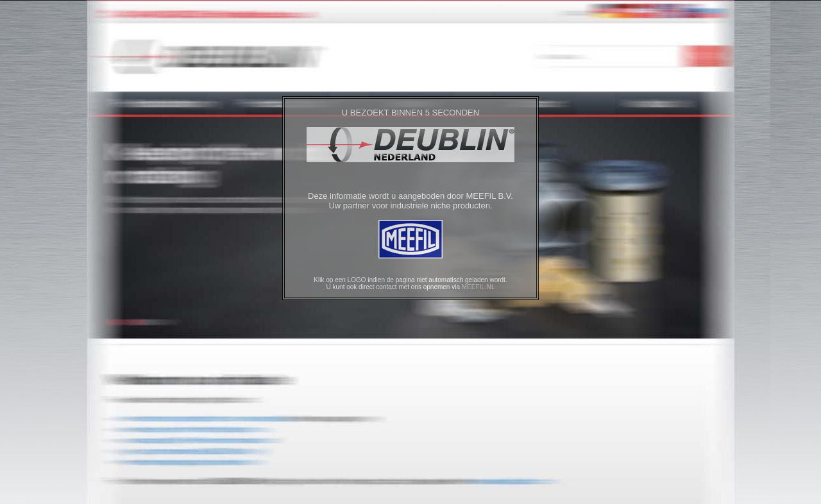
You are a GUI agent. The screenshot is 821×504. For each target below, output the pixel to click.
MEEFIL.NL (478, 287)
